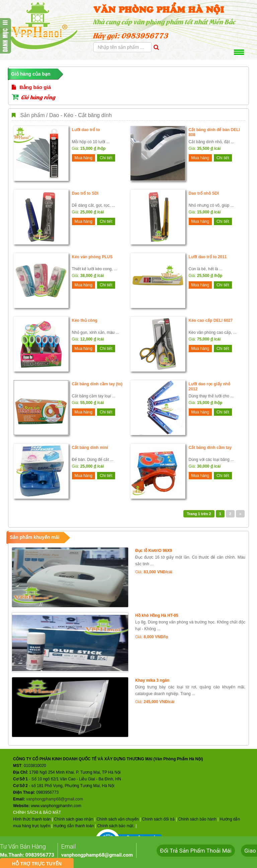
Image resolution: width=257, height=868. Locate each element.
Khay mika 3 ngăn (152, 680)
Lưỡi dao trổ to (86, 130)
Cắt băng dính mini (90, 448)
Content (6, 36)
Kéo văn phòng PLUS (92, 257)
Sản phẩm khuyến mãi (34, 537)
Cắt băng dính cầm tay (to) (97, 384)
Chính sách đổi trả (158, 819)
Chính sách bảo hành (197, 819)
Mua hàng (83, 158)
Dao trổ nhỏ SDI (204, 193)
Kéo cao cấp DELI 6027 (211, 320)
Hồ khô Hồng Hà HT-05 (157, 615)
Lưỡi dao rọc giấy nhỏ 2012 (210, 387)
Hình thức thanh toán (32, 819)
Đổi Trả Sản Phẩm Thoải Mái (196, 851)
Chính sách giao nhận (74, 819)
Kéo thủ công (85, 320)
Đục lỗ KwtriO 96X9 (154, 551)
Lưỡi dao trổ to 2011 (208, 257)
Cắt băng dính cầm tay (210, 448)
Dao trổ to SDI (85, 193)
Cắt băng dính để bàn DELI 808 (214, 132)
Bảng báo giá (31, 87)
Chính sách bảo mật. (116, 826)
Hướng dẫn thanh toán (74, 826)
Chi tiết (106, 158)
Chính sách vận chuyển (117, 819)
